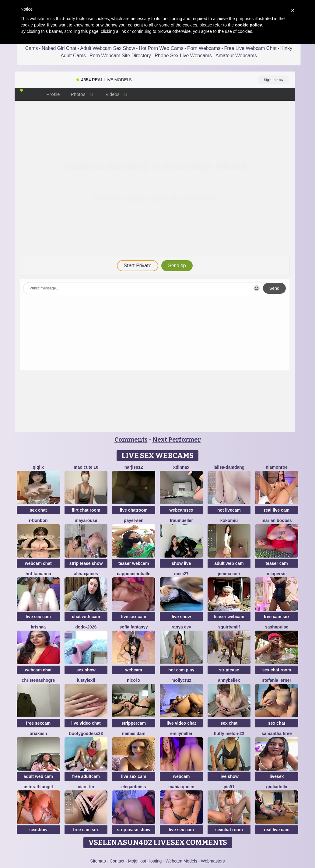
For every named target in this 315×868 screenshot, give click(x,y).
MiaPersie (276, 574)
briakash (38, 733)
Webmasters (213, 861)
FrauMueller (181, 520)
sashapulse (277, 627)
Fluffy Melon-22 (229, 733)
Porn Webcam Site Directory (120, 56)
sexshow (38, 830)
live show (181, 617)
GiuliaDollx (276, 787)
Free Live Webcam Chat (250, 48)
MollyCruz (181, 680)
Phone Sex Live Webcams (183, 56)
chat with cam (86, 617)
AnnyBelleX (229, 680)
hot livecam (229, 510)
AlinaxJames (86, 574)
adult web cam (229, 563)
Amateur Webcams (236, 56)
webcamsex (181, 510)
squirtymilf (229, 627)
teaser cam (277, 563)
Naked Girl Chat (59, 48)
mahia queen (181, 787)
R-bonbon (38, 520)
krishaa (38, 627)
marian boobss (277, 520)
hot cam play (181, 670)
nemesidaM (134, 733)
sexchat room (229, 830)
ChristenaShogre (38, 680)
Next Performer (177, 439)
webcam (134, 670)
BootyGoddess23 (86, 733)
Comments (131, 439)
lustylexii (86, 680)
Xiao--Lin (86, 787)
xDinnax (181, 467)
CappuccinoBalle (134, 574)
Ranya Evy (181, 627)
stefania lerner (277, 680)
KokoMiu (229, 520)
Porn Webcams (204, 48)
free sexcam (38, 723)
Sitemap (98, 861)
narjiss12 (134, 467)
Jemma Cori (229, 574)
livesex (277, 776)
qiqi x (38, 467)
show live (181, 563)
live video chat (86, 723)
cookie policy (249, 25)
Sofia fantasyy (133, 627)
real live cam (277, 510)
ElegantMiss (134, 787)
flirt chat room (86, 510)
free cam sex (277, 617)
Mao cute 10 (86, 467)
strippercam (134, 723)
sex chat (38, 510)
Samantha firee (277, 733)
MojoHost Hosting (145, 861)
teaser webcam (134, 563)
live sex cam (38, 617)
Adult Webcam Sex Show (107, 48)
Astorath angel (38, 787)
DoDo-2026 (86, 627)
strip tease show (86, 563)
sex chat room (277, 670)
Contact (117, 861)
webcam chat (38, 563)
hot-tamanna (38, 574)
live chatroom (134, 510)
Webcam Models (181, 861)
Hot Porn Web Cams (161, 48)
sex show (86, 670)
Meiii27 (181, 574)
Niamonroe (277, 467)
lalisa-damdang (229, 467)
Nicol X (134, 680)
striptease (229, 670)
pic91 (229, 787)
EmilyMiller (181, 733)
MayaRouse (86, 520)
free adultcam (86, 776)
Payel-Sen (134, 520)
